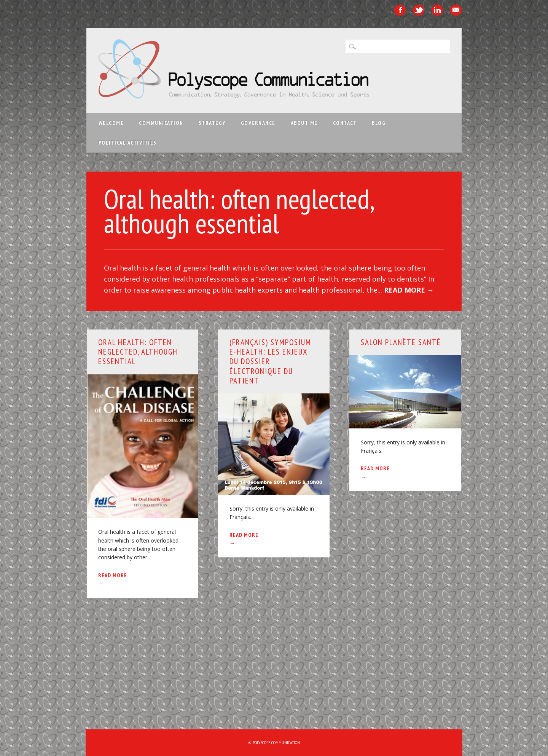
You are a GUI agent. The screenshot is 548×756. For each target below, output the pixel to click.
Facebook (400, 10)
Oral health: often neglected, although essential (238, 211)
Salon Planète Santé (401, 342)
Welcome (111, 123)
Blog (379, 123)
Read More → (409, 290)
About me (304, 123)
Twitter (419, 10)
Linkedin (437, 10)
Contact (345, 123)
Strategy (212, 123)
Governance (258, 123)
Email (456, 10)
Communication (161, 123)
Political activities (128, 143)
